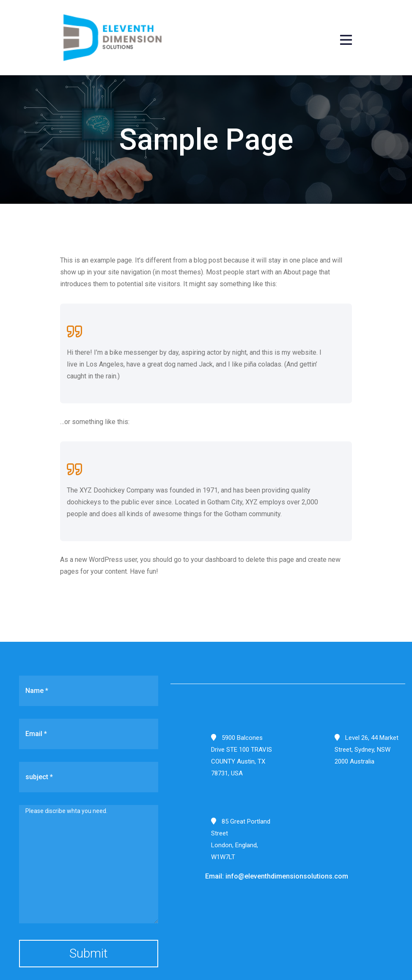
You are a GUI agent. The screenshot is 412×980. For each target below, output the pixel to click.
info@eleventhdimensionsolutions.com (287, 876)
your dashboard (214, 560)
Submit (89, 953)
